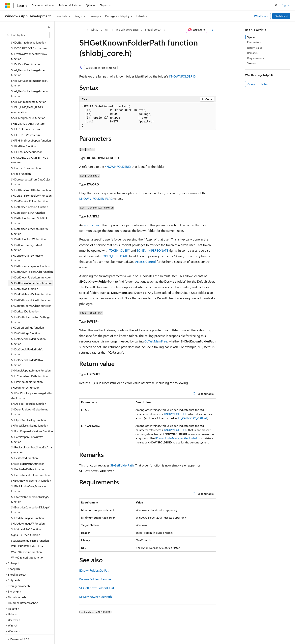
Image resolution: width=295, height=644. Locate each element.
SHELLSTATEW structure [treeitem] (26, 121)
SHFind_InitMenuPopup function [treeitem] (31, 127)
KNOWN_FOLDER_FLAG (96, 198)
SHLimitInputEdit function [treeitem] (27, 368)
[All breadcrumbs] (83, 30)
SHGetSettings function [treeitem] (26, 320)
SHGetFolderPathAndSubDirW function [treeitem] (30, 217)
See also (252, 63)
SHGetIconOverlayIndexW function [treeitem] (27, 244)
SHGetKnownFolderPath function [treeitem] (32, 269)
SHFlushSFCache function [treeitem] (27, 138)
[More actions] (212, 30)
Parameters (254, 42)
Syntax (251, 37)
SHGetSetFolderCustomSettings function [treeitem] (31, 306)
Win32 (95, 30)
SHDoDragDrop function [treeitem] (26, 51)
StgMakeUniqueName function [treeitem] (30, 527)
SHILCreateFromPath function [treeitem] (29, 362)
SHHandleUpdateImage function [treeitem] (31, 357)
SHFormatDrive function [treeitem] (26, 154)
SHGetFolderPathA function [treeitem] (28, 199)
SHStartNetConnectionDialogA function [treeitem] (30, 486)
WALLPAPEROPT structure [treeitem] (27, 532)
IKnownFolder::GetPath (95, 570)
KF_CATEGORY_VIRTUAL (193, 418)
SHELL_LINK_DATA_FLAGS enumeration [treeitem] (27, 96)
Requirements (255, 58)
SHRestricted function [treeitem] (24, 444)
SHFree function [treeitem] (21, 160)
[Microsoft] (7, 5)
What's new (261, 16)
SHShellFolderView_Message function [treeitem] (28, 475)
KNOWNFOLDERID (182, 76)
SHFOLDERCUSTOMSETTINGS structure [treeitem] (30, 146)
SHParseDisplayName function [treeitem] (30, 412)
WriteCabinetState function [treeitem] (28, 544)
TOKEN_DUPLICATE (115, 256)
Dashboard (281, 16)
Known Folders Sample (95, 579)
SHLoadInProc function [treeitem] (25, 374)
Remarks (252, 53)
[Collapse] (49, 27)
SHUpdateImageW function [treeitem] (28, 510)
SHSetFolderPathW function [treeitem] (28, 455)
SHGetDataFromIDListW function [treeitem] (31, 182)
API (107, 30)
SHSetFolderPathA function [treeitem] (28, 450)
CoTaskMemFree (156, 341)
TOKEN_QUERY (119, 250)
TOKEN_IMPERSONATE (152, 250)
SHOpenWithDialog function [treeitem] (29, 406)
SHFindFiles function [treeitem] (24, 132)
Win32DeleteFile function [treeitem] (26, 538)
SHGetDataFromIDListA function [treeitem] (31, 176)
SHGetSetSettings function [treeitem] (28, 314)
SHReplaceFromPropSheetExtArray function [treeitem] (31, 436)
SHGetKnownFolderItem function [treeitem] (31, 264)
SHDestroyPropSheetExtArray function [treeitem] (29, 43)
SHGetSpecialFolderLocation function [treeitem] (28, 328)
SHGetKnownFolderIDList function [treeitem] (32, 258)
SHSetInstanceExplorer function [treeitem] (30, 461)
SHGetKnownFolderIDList (97, 588)
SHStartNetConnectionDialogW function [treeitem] (30, 496)
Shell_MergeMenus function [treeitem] (28, 104)
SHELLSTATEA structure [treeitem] (25, 115)
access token (93, 225)
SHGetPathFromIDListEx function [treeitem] (31, 286)
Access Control (145, 261)
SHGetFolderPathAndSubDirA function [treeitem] (29, 207)
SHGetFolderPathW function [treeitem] (28, 225)
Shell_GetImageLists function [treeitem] (29, 88)
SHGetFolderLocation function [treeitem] (30, 193)
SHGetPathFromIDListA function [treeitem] (31, 281)
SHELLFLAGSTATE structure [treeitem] (28, 110)
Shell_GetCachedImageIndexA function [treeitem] (29, 69)
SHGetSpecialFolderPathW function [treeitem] (27, 349)
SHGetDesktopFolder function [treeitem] (29, 188)
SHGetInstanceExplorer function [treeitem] (31, 252)
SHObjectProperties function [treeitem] (29, 390)
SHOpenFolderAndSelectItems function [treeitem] (30, 398)
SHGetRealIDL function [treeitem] (25, 298)
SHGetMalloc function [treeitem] (25, 275)
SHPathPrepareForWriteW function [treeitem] (27, 426)
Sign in (286, 5)
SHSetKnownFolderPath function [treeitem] (31, 467)
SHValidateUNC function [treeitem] (26, 515)
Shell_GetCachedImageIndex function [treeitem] (28, 59)
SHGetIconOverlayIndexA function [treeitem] (27, 234)
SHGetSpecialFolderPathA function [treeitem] (27, 338)
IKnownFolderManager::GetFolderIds (177, 438)
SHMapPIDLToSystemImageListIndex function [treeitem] (31, 382)
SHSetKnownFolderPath (96, 597)
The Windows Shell (127, 30)
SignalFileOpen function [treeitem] (26, 521)
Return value (255, 48)
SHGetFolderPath (122, 465)
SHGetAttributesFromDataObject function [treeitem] (31, 168)
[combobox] (27, 35)
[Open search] (276, 5)
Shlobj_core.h (153, 30)
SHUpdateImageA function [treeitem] (28, 504)
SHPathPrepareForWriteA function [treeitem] (32, 418)
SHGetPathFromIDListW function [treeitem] (31, 292)
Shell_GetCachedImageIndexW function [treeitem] (30, 80)
